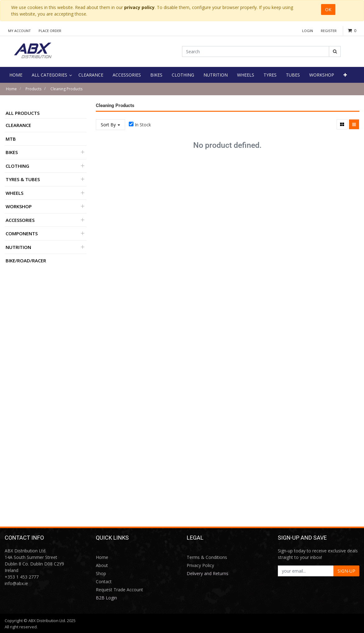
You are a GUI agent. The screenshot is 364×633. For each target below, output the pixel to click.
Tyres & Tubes (23, 179)
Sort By (110, 125)
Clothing (17, 166)
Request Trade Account (119, 590)
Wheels (14, 193)
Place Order (50, 31)
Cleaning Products (66, 89)
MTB (11, 139)
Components (22, 233)
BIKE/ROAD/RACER (26, 260)
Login (308, 31)
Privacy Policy (200, 565)
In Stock (143, 125)
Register (329, 31)
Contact (104, 581)
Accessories (20, 220)
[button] (345, 75)
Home (11, 89)
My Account (19, 31)
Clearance (18, 125)
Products (33, 89)
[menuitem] (16, 75)
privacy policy (139, 7)
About (102, 565)
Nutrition (18, 247)
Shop (101, 573)
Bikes (12, 152)
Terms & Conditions (207, 557)
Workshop (19, 206)
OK (328, 9)
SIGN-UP (346, 571)
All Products (23, 113)
